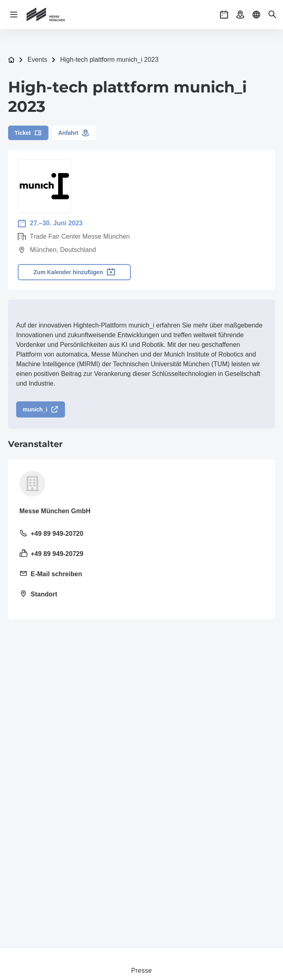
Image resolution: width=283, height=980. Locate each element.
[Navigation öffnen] (14, 15)
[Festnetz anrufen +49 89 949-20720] (141, 534)
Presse (142, 971)
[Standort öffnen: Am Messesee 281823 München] (141, 595)
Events (37, 60)
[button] (224, 15)
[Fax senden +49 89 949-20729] (141, 554)
